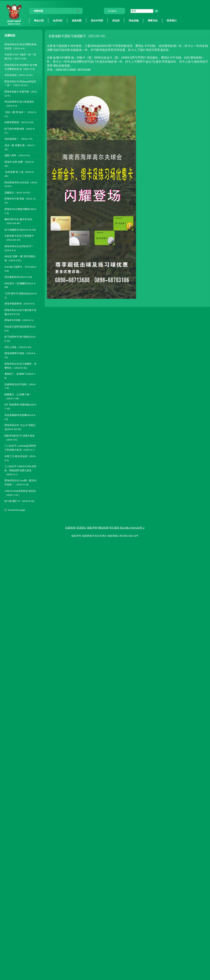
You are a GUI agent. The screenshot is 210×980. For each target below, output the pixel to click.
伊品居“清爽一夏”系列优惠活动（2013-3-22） (20, 258)
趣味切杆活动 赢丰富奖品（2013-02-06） (18, 221)
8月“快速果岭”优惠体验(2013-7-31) (21, 407)
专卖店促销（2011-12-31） (19, 75)
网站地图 (103, 528)
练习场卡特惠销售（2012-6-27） (20, 131)
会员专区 (58, 20)
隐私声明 (92, 528)
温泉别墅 (77, 20)
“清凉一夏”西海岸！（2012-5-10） (21, 114)
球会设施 (134, 20)
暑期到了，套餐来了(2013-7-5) (20, 376)
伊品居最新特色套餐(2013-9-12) (20, 417)
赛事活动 (153, 20)
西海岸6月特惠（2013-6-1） (20, 320)
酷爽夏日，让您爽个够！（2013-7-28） (18, 396)
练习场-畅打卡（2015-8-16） (20, 501)
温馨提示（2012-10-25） (18, 192)
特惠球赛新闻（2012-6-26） (20, 123)
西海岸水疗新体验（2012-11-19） (20, 201)
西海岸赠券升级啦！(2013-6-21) (20, 355)
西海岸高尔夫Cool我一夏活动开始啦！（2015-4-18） (20, 483)
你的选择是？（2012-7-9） (19, 139)
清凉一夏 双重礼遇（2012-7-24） (20, 147)
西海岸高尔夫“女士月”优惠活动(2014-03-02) (20, 427)
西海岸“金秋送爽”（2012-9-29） (19, 164)
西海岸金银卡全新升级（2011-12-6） (21, 93)
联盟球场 (70, 528)
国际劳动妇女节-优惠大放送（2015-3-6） (20, 438)
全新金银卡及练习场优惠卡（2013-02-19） (19, 238)
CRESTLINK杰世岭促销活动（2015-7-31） (20, 493)
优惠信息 (38, 11)
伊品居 (116, 20)
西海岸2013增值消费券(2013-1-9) (21, 211)
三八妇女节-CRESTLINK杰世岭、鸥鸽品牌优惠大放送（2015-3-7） (20, 470)
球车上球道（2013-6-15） (19, 347)
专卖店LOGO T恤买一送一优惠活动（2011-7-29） (20, 56)
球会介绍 (39, 20)
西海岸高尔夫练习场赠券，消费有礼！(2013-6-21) (20, 366)
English (112, 11)
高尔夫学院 (97, 20)
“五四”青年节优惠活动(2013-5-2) (21, 295)
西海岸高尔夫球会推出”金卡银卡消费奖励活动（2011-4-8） (21, 67)
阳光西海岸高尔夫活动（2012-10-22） (21, 184)
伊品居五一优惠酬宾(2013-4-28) (20, 285)
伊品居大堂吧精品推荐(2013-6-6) (20, 328)
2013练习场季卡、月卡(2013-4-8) (21, 269)
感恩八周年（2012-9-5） (18, 155)
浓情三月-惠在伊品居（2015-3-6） (20, 458)
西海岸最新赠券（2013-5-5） (20, 304)
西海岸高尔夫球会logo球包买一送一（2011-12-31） (20, 83)
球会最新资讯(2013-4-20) (18, 277)
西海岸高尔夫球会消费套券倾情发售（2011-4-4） (20, 46)
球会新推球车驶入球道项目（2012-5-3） (19, 104)
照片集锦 (114, 528)
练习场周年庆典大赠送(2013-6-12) (20, 339)
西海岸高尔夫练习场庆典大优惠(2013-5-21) (20, 312)
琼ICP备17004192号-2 (132, 528)
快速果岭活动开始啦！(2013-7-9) (20, 386)
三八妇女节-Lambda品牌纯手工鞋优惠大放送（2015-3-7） (20, 448)
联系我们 (172, 20)
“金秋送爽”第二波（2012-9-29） (19, 174)
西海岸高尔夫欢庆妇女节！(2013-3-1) (19, 248)
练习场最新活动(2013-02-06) (20, 230)
